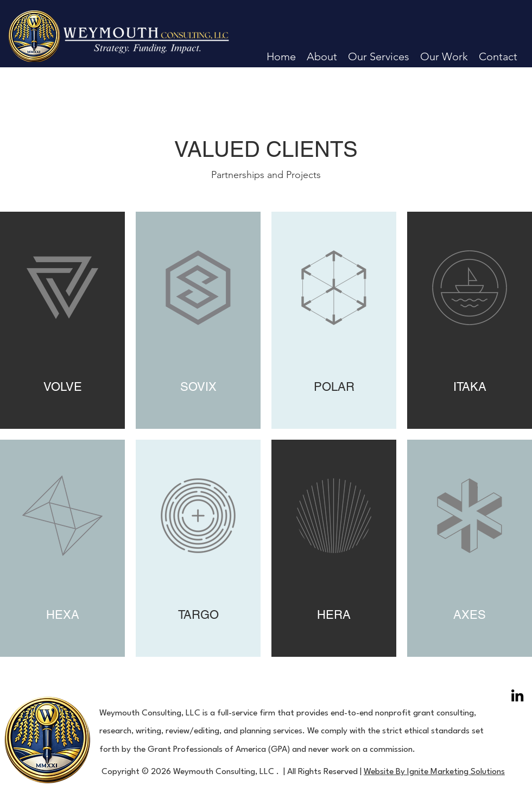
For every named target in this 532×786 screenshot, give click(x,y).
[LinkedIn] (517, 695)
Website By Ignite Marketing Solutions (434, 772)
